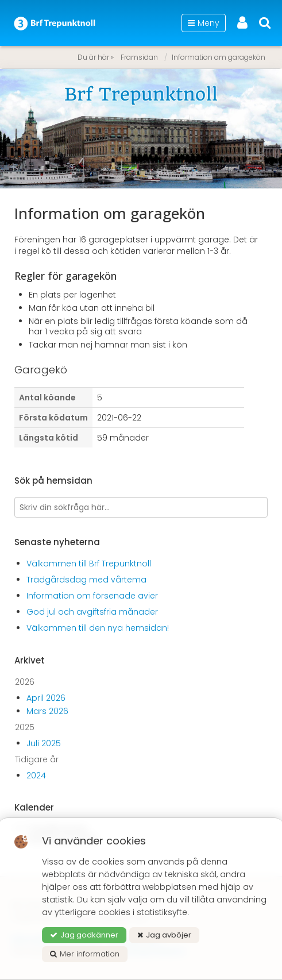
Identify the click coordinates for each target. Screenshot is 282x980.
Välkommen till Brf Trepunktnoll (89, 564)
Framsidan (139, 57)
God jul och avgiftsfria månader (92, 612)
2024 (36, 775)
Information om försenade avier (92, 596)
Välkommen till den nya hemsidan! (98, 628)
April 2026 (46, 698)
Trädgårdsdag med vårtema (86, 580)
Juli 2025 (44, 743)
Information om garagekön (219, 57)
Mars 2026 (47, 711)
